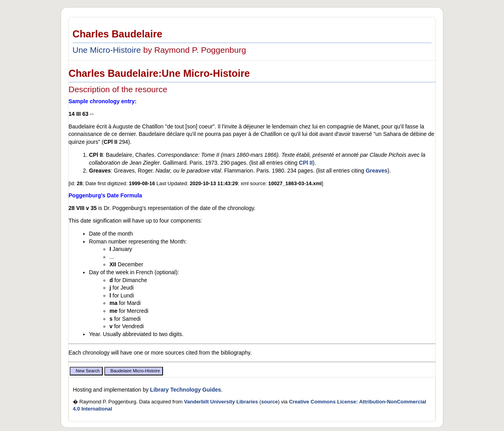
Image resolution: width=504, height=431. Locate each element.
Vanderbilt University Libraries (221, 402)
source (270, 402)
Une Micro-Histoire (107, 50)
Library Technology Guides (185, 390)
